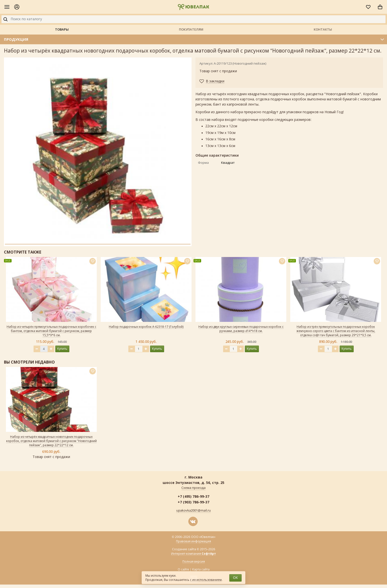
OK (235, 578)
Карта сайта (201, 570)
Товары (62, 29)
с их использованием (206, 580)
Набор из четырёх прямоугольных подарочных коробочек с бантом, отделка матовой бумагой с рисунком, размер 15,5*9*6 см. (51, 331)
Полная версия (194, 562)
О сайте (183, 570)
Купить (62, 349)
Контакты (323, 29)
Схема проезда (193, 488)
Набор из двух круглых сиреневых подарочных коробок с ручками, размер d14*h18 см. (241, 329)
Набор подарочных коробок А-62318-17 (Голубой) (146, 327)
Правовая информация (193, 541)
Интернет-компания (193, 554)
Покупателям (191, 29)
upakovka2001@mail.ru (193, 511)
